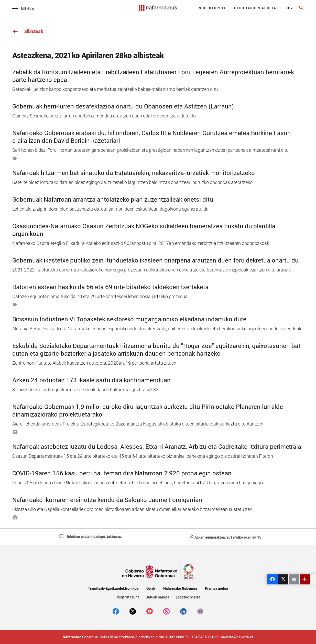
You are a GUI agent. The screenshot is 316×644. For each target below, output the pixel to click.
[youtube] (150, 611)
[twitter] (133, 611)
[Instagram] (166, 611)
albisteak (28, 31)
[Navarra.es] (158, 5)
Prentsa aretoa (216, 588)
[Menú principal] (23, 8)
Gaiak (151, 588)
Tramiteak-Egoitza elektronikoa (113, 588)
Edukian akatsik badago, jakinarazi (91, 536)
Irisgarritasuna (128, 597)
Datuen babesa (158, 597)
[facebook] (116, 611)
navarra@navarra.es (237, 637)
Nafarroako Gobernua (180, 588)
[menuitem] (213, 8)
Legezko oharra (188, 597)
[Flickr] (200, 611)
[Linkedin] (183, 611)
